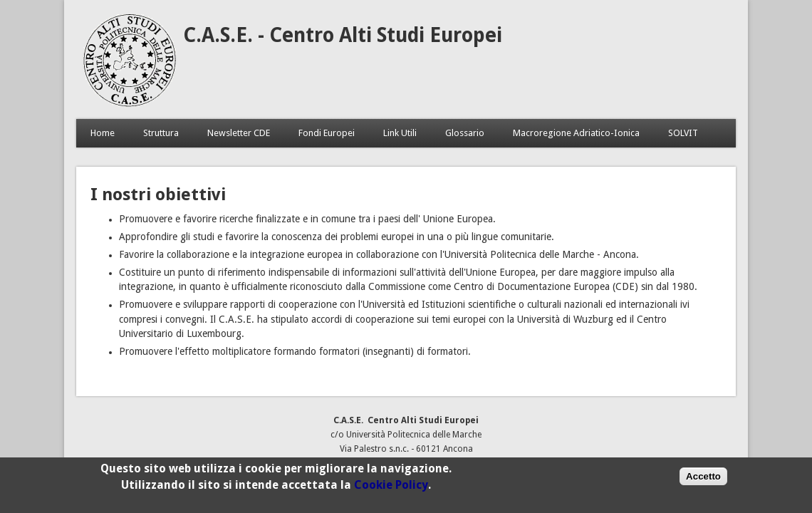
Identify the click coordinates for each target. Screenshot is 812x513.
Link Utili (400, 133)
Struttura (161, 133)
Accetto (703, 479)
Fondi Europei (327, 133)
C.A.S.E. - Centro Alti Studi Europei (343, 35)
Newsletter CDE (239, 133)
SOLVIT (683, 133)
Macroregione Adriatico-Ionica (576, 133)
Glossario (465, 133)
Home (103, 133)
